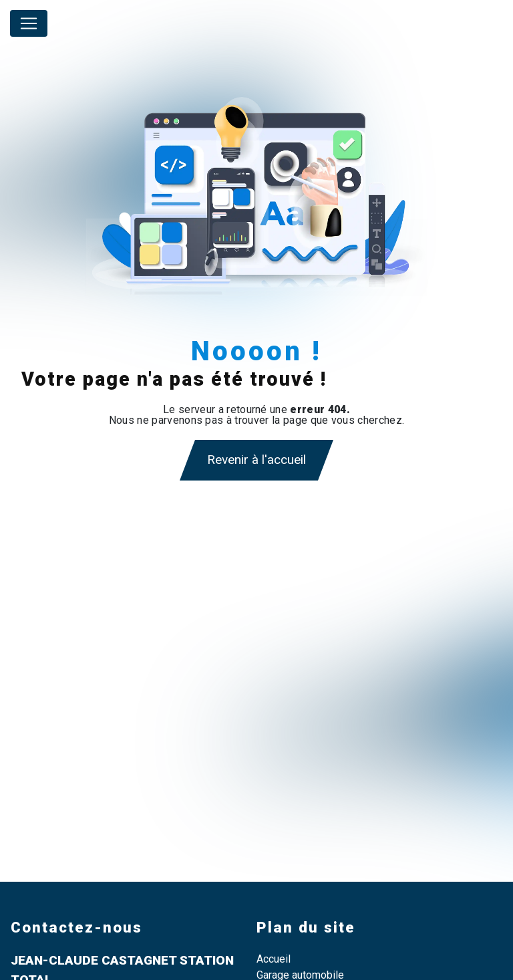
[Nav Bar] (29, 23)
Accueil (274, 959)
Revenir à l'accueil (256, 460)
